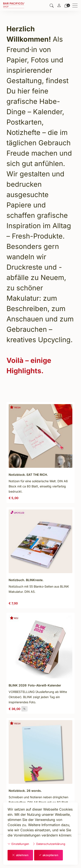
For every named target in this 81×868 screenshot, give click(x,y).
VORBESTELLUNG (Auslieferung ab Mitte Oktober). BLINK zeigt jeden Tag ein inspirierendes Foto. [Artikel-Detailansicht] (38, 697)
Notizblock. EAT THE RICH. (28, 475)
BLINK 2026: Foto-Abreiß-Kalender (35, 685)
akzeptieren (48, 855)
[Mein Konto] (59, 6)
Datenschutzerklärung (49, 844)
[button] (52, 6)
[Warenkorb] (66, 6)
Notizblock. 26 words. (25, 791)
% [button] (25, 709)
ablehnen (20, 855)
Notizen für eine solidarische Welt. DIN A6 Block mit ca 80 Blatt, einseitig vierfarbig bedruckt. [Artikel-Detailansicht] (38, 486)
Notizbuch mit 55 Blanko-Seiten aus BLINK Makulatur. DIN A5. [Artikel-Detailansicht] (39, 589)
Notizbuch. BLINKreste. (26, 580)
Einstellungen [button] (18, 844)
